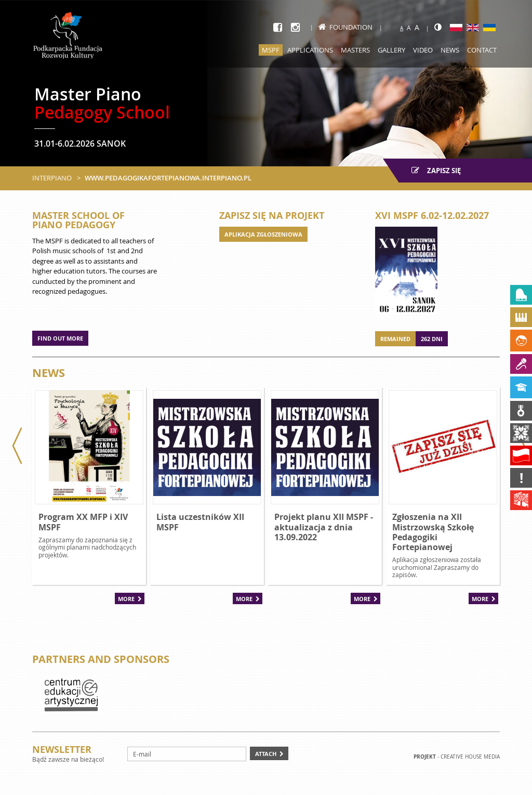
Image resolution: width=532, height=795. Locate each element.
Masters (355, 50)
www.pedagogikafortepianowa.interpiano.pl (168, 178)
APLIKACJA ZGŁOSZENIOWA (263, 234)
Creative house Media (470, 757)
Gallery (391, 50)
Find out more (60, 338)
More (126, 599)
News (450, 50)
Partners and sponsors (101, 659)
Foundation (345, 27)
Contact (482, 50)
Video (423, 50)
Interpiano (52, 178)
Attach (266, 754)
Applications (310, 50)
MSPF (271, 50)
